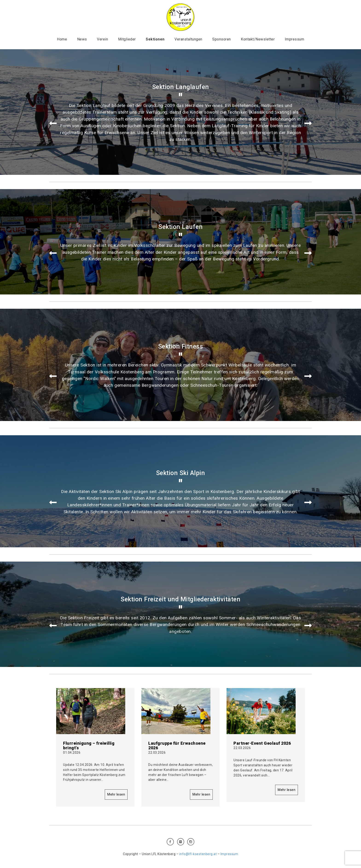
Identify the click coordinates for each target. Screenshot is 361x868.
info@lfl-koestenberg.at (198, 854)
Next (308, 124)
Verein (102, 39)
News (82, 39)
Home (62, 39)
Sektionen (155, 39)
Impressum (295, 39)
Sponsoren (222, 39)
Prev (53, 124)
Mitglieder (127, 39)
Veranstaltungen (188, 39)
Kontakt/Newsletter (258, 39)
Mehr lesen (116, 794)
